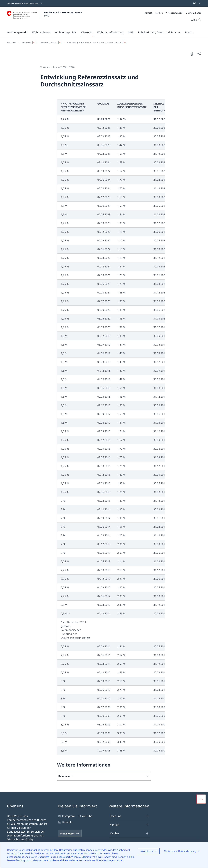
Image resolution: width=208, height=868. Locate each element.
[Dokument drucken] (192, 54)
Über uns (129, 816)
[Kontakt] (148, 13)
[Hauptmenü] (102, 32)
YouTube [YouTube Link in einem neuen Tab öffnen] (85, 816)
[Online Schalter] (193, 13)
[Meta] (173, 13)
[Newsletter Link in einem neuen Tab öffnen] (70, 833)
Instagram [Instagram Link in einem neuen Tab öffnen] (66, 816)
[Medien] (159, 13)
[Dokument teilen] (199, 54)
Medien (129, 833)
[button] (17, 32)
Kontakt (129, 825)
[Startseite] (12, 43)
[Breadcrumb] (103, 43)
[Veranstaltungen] (174, 13)
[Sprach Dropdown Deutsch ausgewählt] (196, 3)
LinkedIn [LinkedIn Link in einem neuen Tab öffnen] (65, 822)
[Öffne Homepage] (45, 17)
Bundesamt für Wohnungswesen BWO (63, 14)
